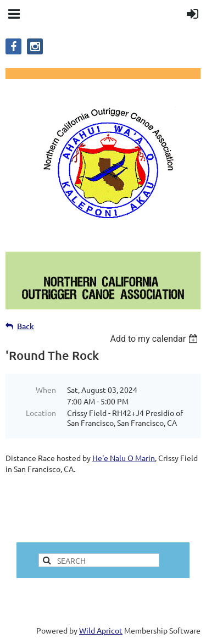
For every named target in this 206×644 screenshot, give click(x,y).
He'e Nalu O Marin (124, 458)
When (46, 390)
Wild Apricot (101, 630)
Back (26, 326)
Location (41, 413)
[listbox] (155, 339)
